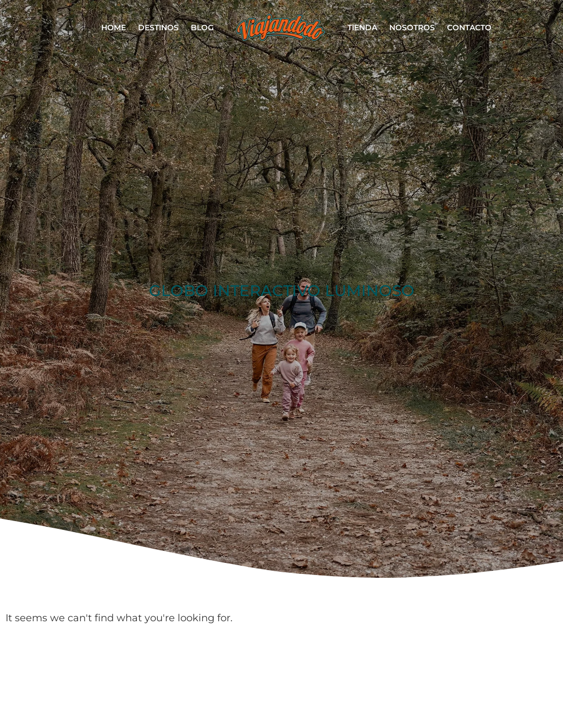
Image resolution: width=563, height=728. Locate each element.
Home (114, 28)
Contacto (469, 28)
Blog (202, 28)
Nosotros (412, 28)
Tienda (362, 28)
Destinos (158, 28)
